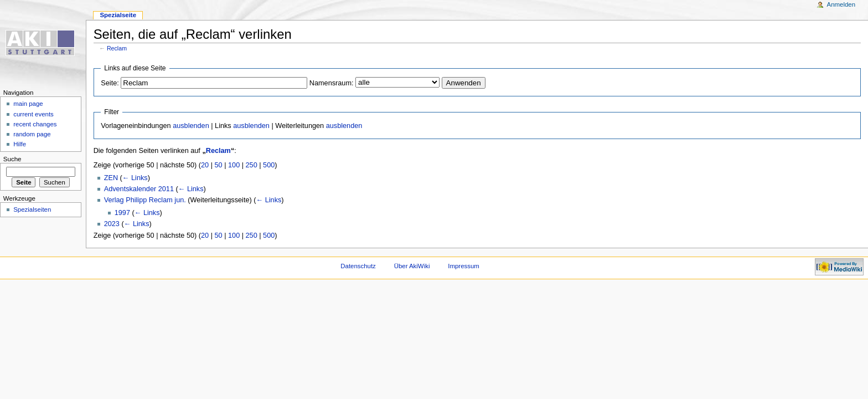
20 (205, 165)
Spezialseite (118, 15)
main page (28, 104)
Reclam (117, 48)
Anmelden (841, 4)
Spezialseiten (32, 209)
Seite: (110, 83)
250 (252, 165)
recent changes (35, 124)
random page (32, 134)
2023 (112, 224)
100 (234, 165)
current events (33, 114)
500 (269, 165)
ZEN (111, 178)
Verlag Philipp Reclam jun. (145, 200)
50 (219, 165)
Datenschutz (358, 266)
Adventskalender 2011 (139, 189)
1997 (122, 213)
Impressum (464, 266)
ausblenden (191, 126)
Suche (12, 159)
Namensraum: (332, 83)
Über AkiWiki (412, 266)
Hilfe (20, 144)
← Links (135, 178)
